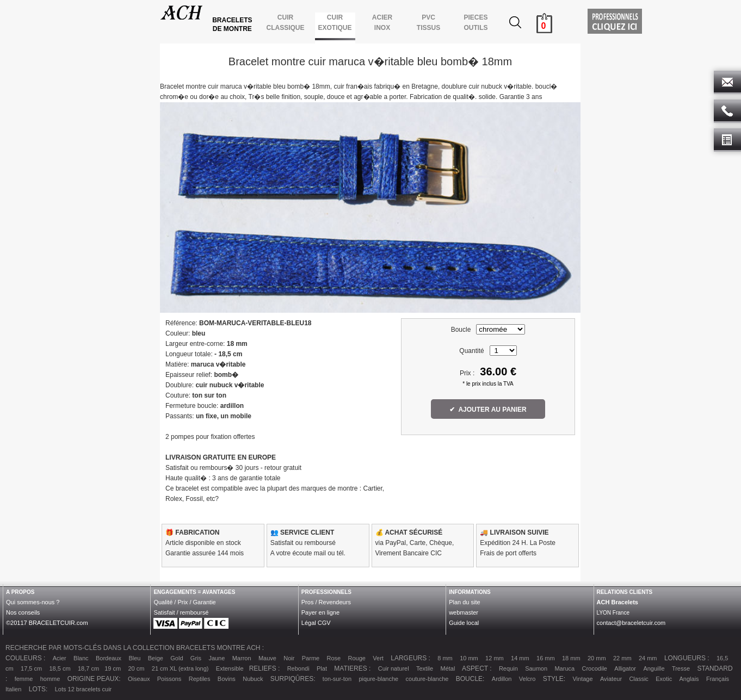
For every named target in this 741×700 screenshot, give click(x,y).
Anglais (689, 679)
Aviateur (611, 679)
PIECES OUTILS (476, 23)
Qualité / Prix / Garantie (184, 602)
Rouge (357, 658)
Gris (196, 658)
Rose (334, 658)
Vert (378, 658)
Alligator (625, 668)
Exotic (664, 679)
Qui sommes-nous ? (33, 602)
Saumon (536, 668)
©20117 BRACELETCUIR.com (47, 623)
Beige (156, 658)
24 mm (648, 658)
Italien (13, 689)
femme (24, 679)
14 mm (520, 658)
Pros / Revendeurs (326, 602)
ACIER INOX (382, 23)
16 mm (546, 658)
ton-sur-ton (337, 679)
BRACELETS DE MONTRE (233, 24)
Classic (638, 679)
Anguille (654, 668)
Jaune (217, 658)
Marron (242, 658)
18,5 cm (60, 668)
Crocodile (594, 668)
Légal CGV (316, 623)
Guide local (464, 623)
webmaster (464, 612)
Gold (177, 658)
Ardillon (502, 679)
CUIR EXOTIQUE (335, 23)
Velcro (527, 679)
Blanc (81, 658)
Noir (289, 658)
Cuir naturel (394, 668)
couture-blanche (427, 679)
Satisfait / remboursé (181, 612)
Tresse (681, 668)
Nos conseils (23, 612)
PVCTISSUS (428, 23)
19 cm (113, 668)
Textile (425, 668)
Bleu (134, 658)
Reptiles (200, 679)
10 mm (469, 658)
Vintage (582, 679)
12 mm (495, 658)
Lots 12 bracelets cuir (84, 689)
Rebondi (298, 668)
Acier (60, 658)
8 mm (445, 658)
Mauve (267, 658)
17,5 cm (31, 668)
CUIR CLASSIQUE (285, 23)
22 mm (622, 658)
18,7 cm (88, 668)
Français (718, 679)
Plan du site (464, 602)
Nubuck (253, 679)
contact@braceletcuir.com (631, 623)
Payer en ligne (320, 612)
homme (50, 679)
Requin (508, 668)
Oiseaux (139, 679)
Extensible (230, 668)
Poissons (169, 679)
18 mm (571, 658)
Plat (322, 668)
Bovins (227, 679)
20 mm (597, 658)
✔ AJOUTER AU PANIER (488, 410)
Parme (311, 658)
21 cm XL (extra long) (180, 668)
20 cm (136, 668)
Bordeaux (109, 658)
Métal (448, 668)
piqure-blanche (378, 679)
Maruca (564, 668)
